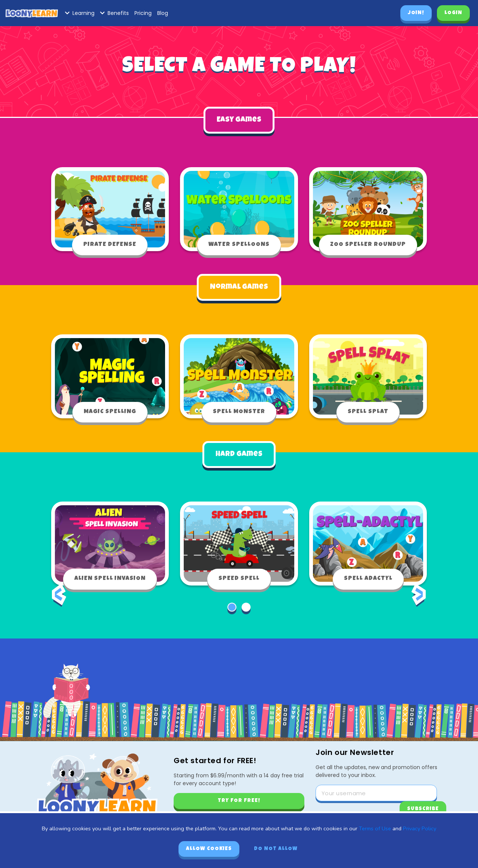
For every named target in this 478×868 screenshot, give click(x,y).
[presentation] (59, 599)
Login (453, 13)
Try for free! (239, 800)
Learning (80, 13)
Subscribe (423, 808)
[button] (232, 606)
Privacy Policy (420, 828)
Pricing (143, 13)
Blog (163, 13)
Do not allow (276, 849)
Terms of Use (375, 828)
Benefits (114, 13)
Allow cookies (209, 849)
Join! (416, 13)
